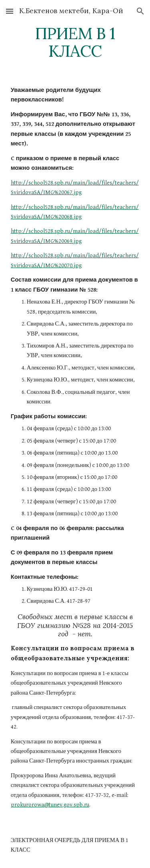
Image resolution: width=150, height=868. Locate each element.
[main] (75, 42)
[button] (10, 11)
